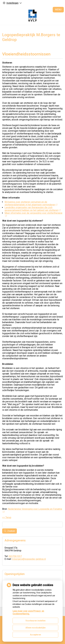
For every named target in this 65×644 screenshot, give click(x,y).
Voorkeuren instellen (36, 621)
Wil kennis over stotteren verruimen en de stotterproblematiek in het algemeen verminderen (31, 203)
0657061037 (15, 556)
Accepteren (36, 635)
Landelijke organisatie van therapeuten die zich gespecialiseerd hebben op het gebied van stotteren (32, 209)
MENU (58, 10)
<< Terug (7, 517)
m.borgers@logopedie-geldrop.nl (29, 559)
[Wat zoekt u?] (32, 524)
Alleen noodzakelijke (36, 628)
